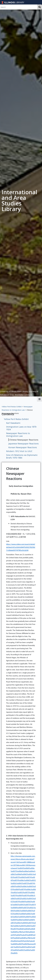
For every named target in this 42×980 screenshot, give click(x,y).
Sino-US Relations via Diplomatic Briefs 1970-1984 (22, 456)
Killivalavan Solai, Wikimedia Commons (16, 395)
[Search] (19, 7)
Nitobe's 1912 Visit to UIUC (19, 451)
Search (40, 7)
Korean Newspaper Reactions (23, 447)
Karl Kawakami (13, 423)
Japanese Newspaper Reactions (24, 444)
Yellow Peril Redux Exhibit (12, 407)
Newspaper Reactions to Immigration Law (18, 435)
